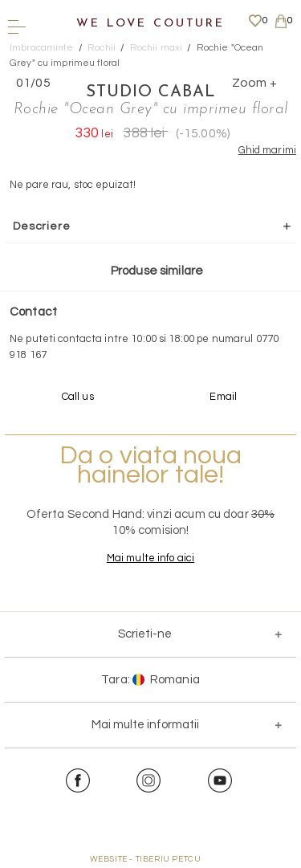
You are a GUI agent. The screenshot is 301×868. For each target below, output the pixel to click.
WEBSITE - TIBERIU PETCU (146, 859)
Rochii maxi (156, 48)
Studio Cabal (151, 92)
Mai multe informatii (145, 725)
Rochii (102, 48)
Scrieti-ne (145, 634)
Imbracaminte (42, 48)
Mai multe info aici (150, 558)
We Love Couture (150, 24)
